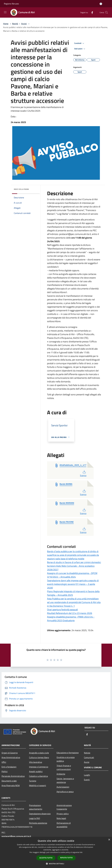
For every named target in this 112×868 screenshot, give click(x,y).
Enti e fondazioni (9, 767)
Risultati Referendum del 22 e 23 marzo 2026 (70, 613)
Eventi (87, 780)
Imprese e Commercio (39, 767)
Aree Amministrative (11, 757)
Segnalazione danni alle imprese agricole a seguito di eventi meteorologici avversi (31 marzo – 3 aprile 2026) (73, 584)
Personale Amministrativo (13, 776)
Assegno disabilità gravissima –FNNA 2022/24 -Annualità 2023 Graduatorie (71, 619)
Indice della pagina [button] (21, 189)
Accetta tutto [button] (46, 858)
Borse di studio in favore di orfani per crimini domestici (74, 562)
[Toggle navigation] (5, 12)
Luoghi (87, 775)
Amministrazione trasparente (64, 807)
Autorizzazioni (63, 787)
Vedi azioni (80, 49)
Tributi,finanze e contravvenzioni (64, 767)
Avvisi (24, 24)
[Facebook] (91, 12)
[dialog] (56, 852)
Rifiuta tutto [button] (66, 858)
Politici (5, 771)
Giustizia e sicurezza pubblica (66, 759)
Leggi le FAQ (35, 818)
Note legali (61, 818)
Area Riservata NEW (11, 785)
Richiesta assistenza (38, 823)
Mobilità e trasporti (38, 785)
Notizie (87, 753)
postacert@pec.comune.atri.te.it (16, 836)
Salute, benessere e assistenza (65, 780)
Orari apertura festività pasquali (62, 610)
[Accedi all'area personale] (101, 4)
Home (6, 24)
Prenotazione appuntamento (36, 807)
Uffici (4, 762)
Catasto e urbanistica (38, 776)
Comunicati (89, 757)
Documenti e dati (9, 781)
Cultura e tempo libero (39, 757)
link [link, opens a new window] (81, 852)
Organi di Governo (10, 753)
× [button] (109, 840)
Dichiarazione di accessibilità (64, 825)
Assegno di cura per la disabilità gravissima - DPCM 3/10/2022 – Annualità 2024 (72, 575)
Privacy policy (63, 814)
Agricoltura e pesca (65, 792)
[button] (56, 864)
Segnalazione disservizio (40, 814)
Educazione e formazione (68, 753)
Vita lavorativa (36, 762)
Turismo (33, 781)
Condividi (80, 43)
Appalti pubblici (36, 771)
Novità (15, 24)
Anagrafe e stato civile (39, 753)
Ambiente (61, 774)
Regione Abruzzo (11, 4)
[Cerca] (107, 12)
